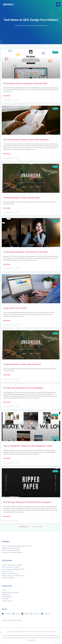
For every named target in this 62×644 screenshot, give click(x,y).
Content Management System (12, 565)
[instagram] (36, 614)
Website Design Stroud (10, 573)
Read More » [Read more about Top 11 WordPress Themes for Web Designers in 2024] (7, 458)
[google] (26, 614)
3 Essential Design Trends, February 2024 (22, 364)
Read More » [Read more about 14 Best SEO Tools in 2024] (7, 321)
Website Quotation (8, 578)
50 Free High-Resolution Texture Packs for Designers (27, 502)
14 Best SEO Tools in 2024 (15, 308)
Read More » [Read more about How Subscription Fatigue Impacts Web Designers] (7, 154)
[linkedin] (46, 614)
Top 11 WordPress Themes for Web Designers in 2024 (28, 446)
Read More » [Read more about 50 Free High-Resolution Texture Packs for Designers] (7, 516)
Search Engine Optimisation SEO (13, 569)
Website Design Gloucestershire (13, 576)
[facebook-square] (7, 614)
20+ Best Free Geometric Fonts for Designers (23, 388)
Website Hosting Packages (11, 548)
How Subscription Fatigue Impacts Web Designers (26, 140)
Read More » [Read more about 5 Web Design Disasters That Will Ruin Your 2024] (7, 264)
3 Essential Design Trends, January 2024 (21, 198)
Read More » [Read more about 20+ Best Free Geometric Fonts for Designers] (7, 402)
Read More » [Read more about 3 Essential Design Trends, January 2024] (7, 208)
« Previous (23, 527)
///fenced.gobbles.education (12, 620)
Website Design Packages (11, 550)
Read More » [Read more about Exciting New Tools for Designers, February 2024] (7, 96)
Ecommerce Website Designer (12, 552)
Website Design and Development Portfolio (17, 546)
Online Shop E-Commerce (11, 567)
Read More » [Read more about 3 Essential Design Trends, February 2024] (7, 375)
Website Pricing (7, 571)
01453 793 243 (7, 601)
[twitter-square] (17, 614)
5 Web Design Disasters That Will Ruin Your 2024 (25, 252)
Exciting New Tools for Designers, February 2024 (25, 83)
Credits (53, 632)
